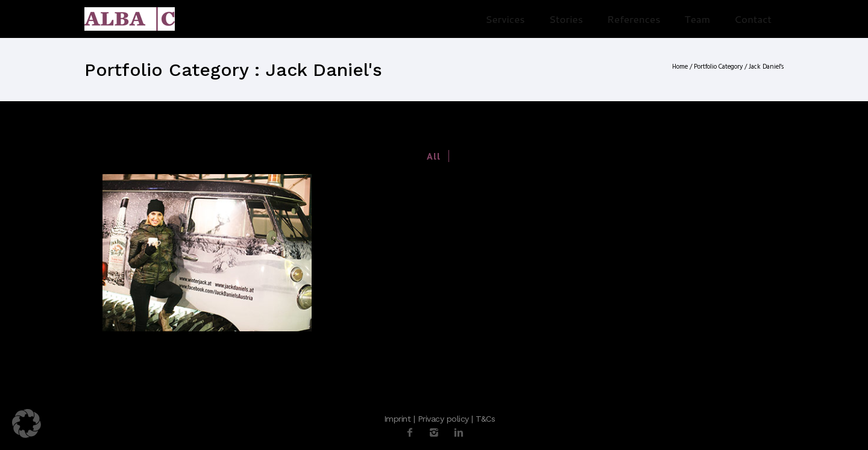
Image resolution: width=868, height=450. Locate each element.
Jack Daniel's (766, 67)
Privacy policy (443, 419)
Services (505, 19)
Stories (566, 19)
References (634, 19)
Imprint (398, 419)
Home (680, 67)
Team (697, 19)
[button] (27, 423)
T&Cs (485, 419)
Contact (753, 19)
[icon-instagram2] (437, 433)
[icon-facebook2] (413, 433)
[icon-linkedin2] (459, 433)
